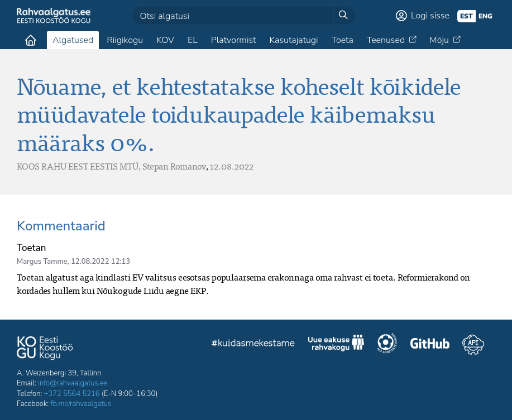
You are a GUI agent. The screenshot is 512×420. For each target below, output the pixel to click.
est (466, 16)
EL (193, 40)
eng (485, 16)
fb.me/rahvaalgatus (81, 404)
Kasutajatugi (293, 40)
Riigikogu (125, 40)
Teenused (386, 40)
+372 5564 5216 (72, 394)
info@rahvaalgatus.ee (73, 383)
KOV (165, 40)
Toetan (31, 248)
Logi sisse (430, 16)
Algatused (73, 40)
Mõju (439, 40)
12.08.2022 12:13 (101, 262)
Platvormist (234, 40)
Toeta (343, 40)
